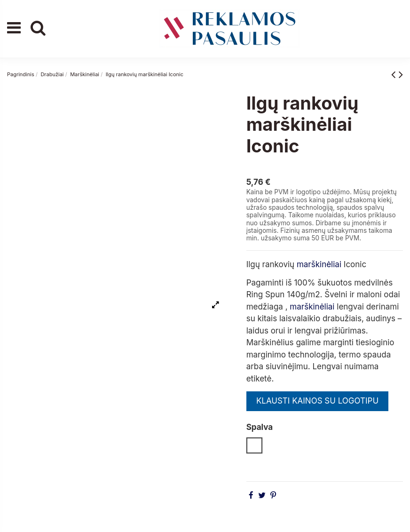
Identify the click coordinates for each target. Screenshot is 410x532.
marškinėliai (319, 264)
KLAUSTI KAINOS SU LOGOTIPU (317, 401)
